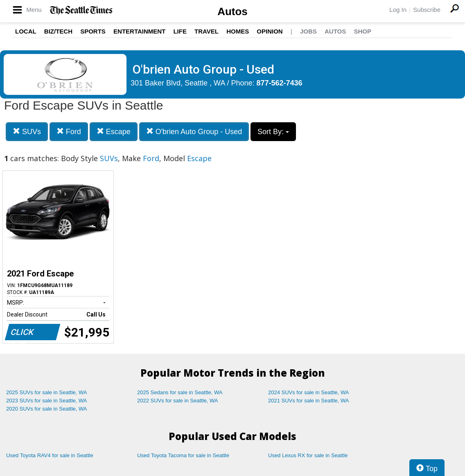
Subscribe (427, 10)
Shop (362, 31)
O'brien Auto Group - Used (194, 131)
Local (26, 31)
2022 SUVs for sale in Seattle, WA (178, 401)
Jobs (308, 31)
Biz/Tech (58, 31)
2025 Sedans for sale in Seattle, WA (180, 392)
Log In (398, 10)
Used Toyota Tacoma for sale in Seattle (183, 455)
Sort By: (273, 132)
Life (180, 31)
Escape (114, 131)
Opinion (270, 31)
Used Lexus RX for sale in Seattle (308, 455)
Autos (232, 11)
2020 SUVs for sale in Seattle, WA (47, 409)
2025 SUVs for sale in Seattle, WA (47, 392)
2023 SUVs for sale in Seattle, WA (47, 401)
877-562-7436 (280, 83)
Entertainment (139, 31)
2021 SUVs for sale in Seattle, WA (309, 401)
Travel (207, 31)
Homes (238, 31)
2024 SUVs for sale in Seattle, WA (309, 392)
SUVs (27, 131)
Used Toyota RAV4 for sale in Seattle (50, 455)
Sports (93, 31)
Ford (69, 131)
